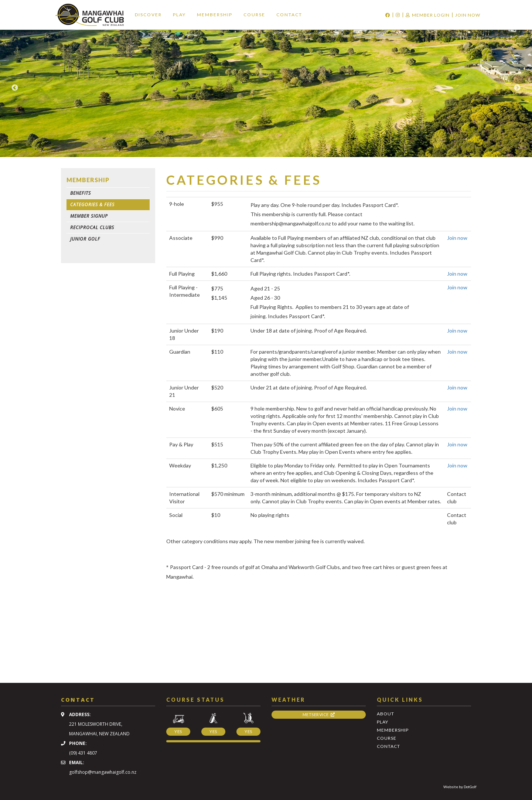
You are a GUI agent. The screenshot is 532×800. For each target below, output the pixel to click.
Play (179, 15)
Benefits (81, 193)
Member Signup (89, 216)
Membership (215, 15)
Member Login (428, 15)
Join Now (468, 15)
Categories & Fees (92, 205)
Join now (457, 238)
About (386, 714)
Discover (148, 15)
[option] (266, 88)
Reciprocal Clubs (92, 227)
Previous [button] (15, 88)
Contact (289, 15)
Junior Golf (85, 239)
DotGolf (470, 787)
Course (254, 15)
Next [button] (517, 88)
